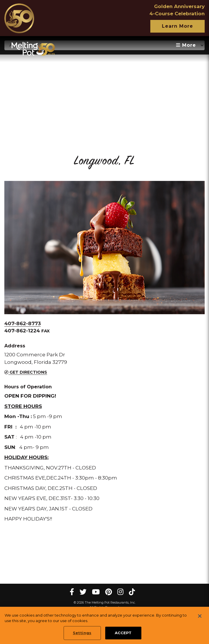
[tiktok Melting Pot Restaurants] (132, 592)
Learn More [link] (177, 26)
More (186, 45)
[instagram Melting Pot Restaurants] (120, 592)
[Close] (200, 616)
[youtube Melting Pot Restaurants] (96, 592)
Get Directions (26, 372)
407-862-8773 (23, 323)
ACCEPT (123, 633)
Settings (82, 633)
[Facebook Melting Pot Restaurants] (72, 592)
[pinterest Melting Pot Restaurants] (109, 592)
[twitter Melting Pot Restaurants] (83, 592)
